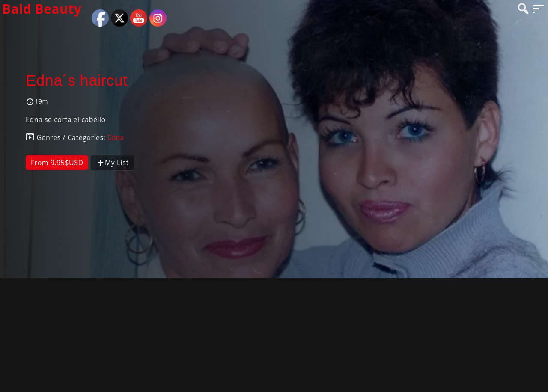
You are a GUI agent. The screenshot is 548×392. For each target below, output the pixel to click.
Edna (116, 137)
